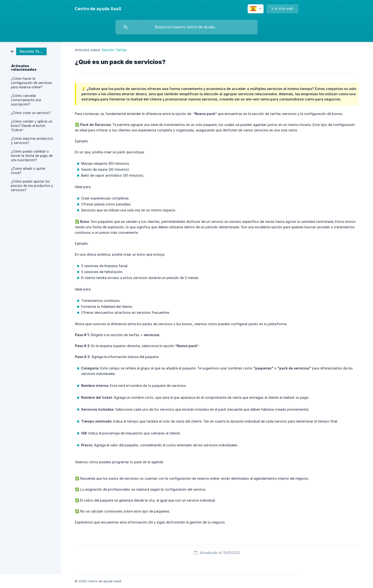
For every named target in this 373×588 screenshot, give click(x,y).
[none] (98, 9)
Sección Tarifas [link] (114, 50)
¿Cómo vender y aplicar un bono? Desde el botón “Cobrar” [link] (32, 126)
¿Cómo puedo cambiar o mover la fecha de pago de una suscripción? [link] (32, 156)
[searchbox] (186, 27)
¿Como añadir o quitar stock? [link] (28, 171)
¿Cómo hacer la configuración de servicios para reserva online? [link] (32, 83)
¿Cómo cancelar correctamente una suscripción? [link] (26, 100)
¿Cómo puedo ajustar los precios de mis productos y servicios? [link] (32, 186)
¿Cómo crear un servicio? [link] (31, 113)
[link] (29, 51)
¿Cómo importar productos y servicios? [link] (32, 141)
